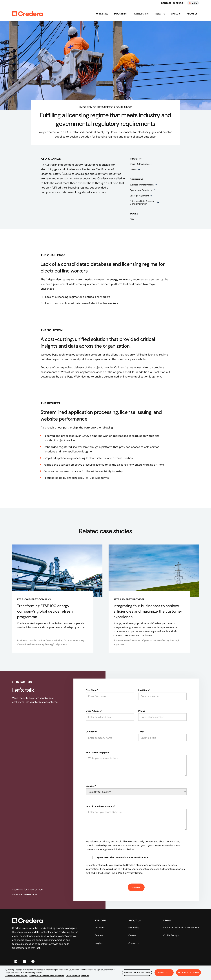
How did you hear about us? (100, 806)
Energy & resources (141, 164)
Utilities (135, 169)
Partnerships (141, 14)
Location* (91, 786)
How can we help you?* (98, 752)
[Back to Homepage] (27, 14)
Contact (166, 3)
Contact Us (134, 943)
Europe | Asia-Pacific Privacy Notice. (123, 873)
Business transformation (143, 185)
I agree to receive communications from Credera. (122, 857)
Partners (99, 935)
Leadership (134, 927)
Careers (176, 14)
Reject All (164, 976)
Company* (91, 732)
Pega (134, 219)
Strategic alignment (141, 196)
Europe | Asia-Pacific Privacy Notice (181, 927)
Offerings (102, 14)
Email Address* (94, 711)
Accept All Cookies (189, 976)
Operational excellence (143, 190)
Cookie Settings (171, 935)
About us (192, 14)
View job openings (25, 894)
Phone (142, 711)
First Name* (92, 690)
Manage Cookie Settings (137, 976)
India (193, 3)
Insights (160, 14)
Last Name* (144, 690)
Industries (120, 14)
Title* (141, 732)
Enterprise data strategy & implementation (144, 202)
